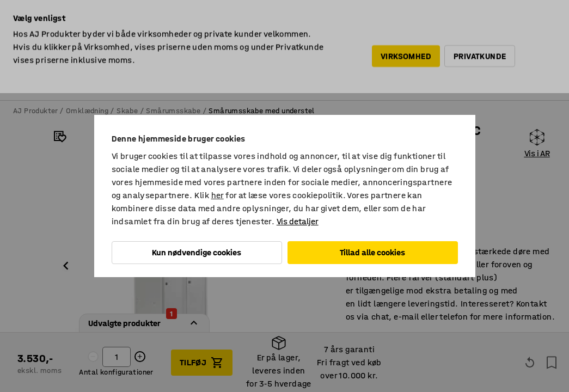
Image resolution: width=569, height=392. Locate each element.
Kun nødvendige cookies (197, 252)
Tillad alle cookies (372, 252)
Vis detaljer (298, 221)
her (218, 195)
